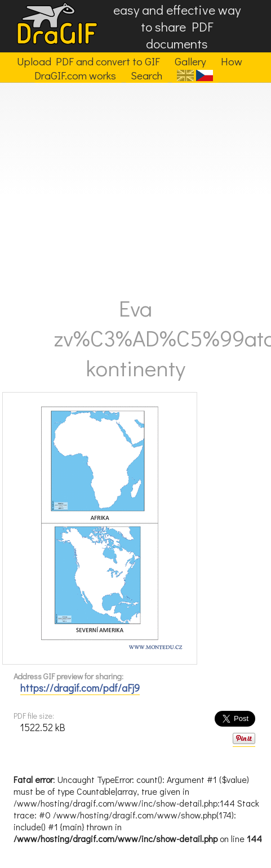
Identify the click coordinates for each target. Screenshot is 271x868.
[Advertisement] (122, 185)
